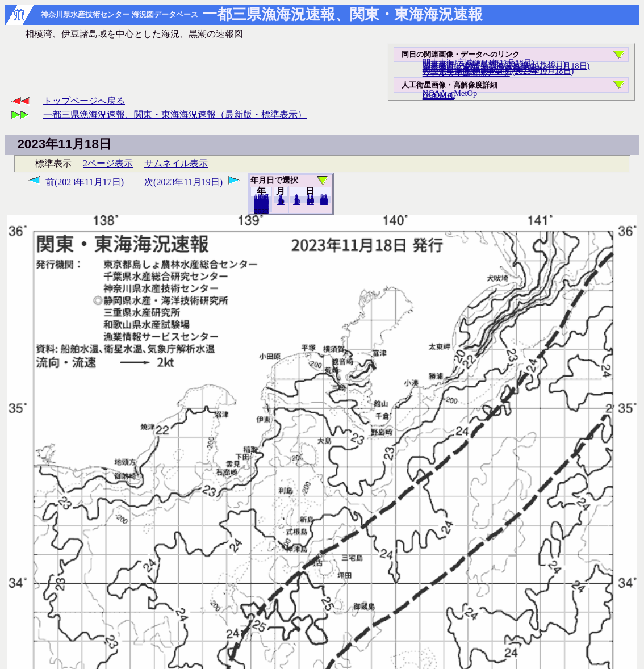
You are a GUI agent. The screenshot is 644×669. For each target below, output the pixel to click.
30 (324, 202)
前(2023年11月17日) (85, 182)
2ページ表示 (108, 163)
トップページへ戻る (84, 101)
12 (281, 203)
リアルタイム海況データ (466, 73)
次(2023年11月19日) (183, 182)
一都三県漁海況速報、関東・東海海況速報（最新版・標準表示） (175, 114)
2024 (261, 212)
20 (310, 202)
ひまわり (438, 96)
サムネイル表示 (176, 163)
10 (297, 202)
